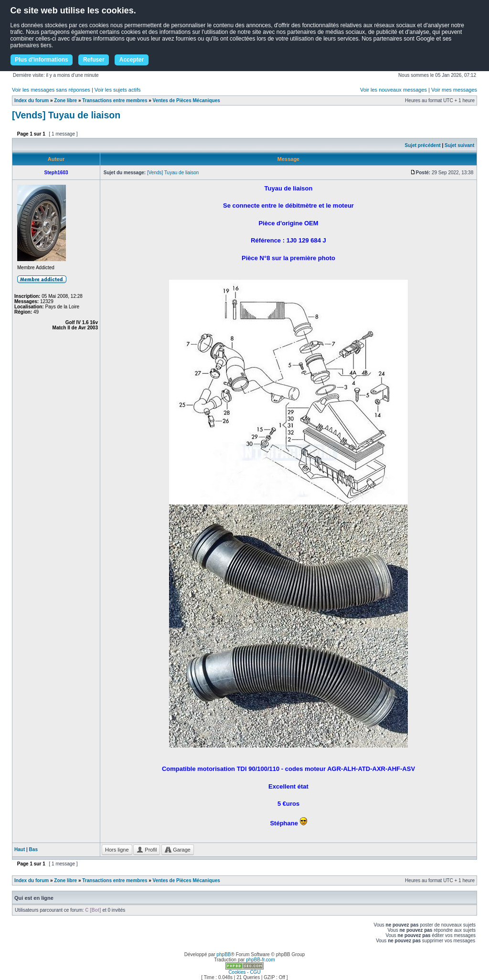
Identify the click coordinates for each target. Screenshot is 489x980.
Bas (33, 849)
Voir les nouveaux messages (393, 90)
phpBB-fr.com (260, 960)
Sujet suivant (459, 145)
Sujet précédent (423, 145)
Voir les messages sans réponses (51, 90)
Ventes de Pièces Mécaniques (186, 100)
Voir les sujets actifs (118, 90)
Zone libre (65, 100)
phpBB (223, 954)
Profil (147, 850)
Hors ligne (117, 850)
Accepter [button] (132, 60)
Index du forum (32, 100)
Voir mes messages (454, 90)
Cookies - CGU (244, 972)
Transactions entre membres (115, 100)
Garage (178, 850)
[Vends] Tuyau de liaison (66, 115)
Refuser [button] (94, 60)
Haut (20, 849)
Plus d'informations (42, 60)
